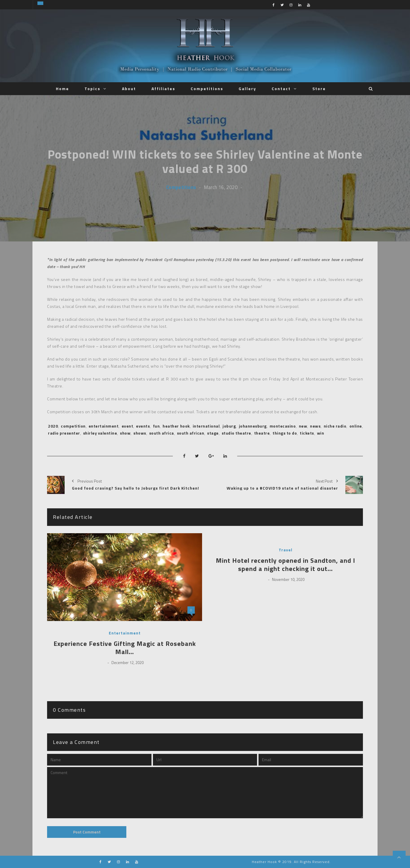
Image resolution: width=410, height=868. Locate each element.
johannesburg (253, 426)
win (321, 433)
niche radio (335, 426)
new (303, 426)
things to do (285, 433)
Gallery (247, 89)
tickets (307, 433)
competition (73, 426)
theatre (262, 433)
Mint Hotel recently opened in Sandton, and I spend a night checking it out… (286, 565)
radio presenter (64, 433)
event (128, 426)
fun (156, 426)
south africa (162, 433)
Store (319, 89)
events (143, 426)
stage (213, 433)
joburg (229, 426)
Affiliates (163, 89)
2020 (53, 426)
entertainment (104, 426)
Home (62, 89)
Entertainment (125, 633)
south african (191, 433)
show (125, 433)
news (315, 426)
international (206, 426)
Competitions (207, 89)
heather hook (176, 426)
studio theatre (236, 433)
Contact (281, 89)
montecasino (283, 426)
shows (140, 433)
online (356, 426)
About (129, 89)
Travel (286, 550)
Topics (92, 89)
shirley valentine (100, 433)
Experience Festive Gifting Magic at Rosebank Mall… (125, 648)
